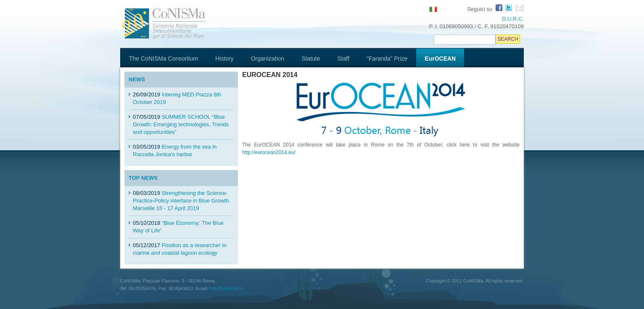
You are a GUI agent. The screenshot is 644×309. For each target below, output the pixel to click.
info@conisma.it (226, 288)
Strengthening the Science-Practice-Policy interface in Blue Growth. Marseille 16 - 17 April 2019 (182, 201)
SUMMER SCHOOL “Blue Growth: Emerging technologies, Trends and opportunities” (181, 124)
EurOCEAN (440, 59)
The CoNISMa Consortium (164, 59)
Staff (344, 59)
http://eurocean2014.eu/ (269, 152)
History (224, 59)
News (137, 79)
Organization (268, 59)
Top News (143, 178)
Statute (311, 59)
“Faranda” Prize (387, 59)
